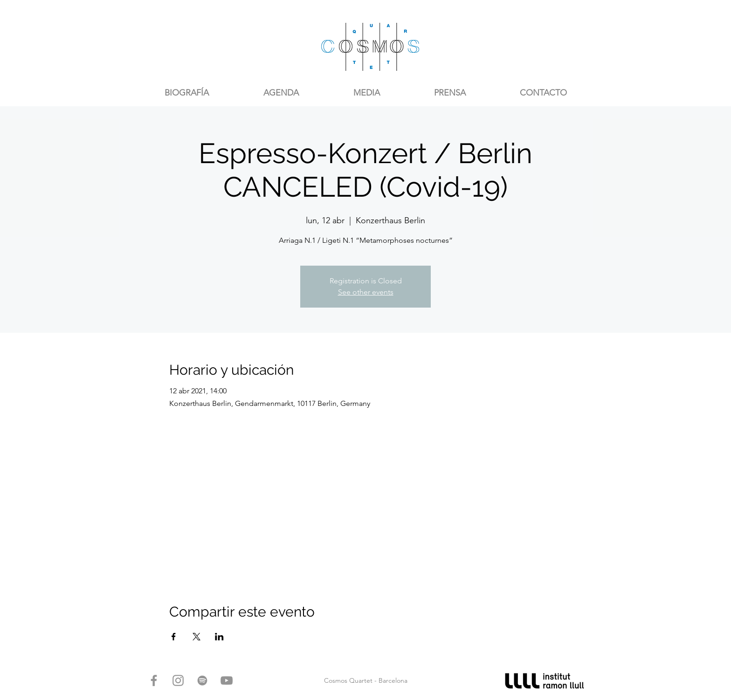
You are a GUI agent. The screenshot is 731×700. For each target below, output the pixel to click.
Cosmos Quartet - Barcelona (366, 680)
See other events (366, 292)
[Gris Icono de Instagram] (178, 680)
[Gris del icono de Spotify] (202, 680)
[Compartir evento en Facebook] (174, 637)
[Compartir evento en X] (197, 637)
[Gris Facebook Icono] (154, 680)
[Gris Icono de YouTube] (227, 680)
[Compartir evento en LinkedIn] (219, 637)
